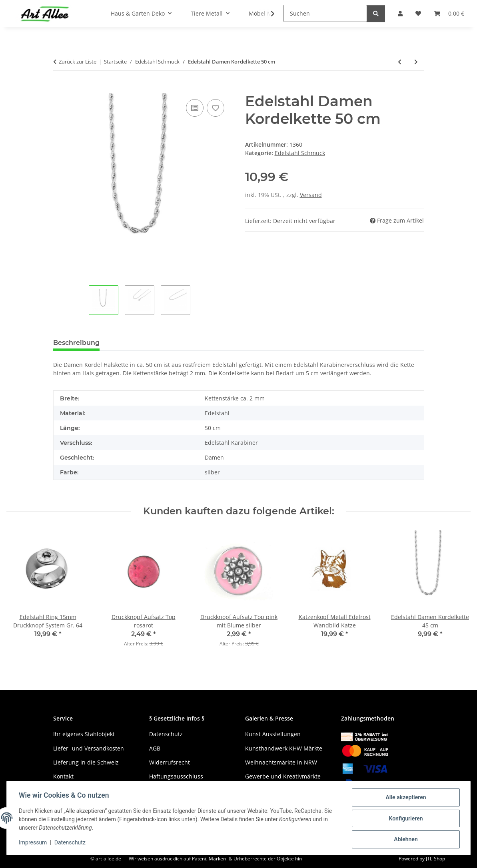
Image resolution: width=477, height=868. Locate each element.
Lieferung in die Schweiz (86, 762)
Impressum (34, 843)
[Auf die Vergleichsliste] (195, 108)
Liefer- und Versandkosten (89, 748)
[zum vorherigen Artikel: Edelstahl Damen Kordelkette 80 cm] (400, 62)
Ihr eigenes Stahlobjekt (84, 734)
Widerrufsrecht (170, 762)
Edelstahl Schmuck (300, 153)
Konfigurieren (405, 819)
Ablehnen (405, 840)
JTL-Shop (435, 859)
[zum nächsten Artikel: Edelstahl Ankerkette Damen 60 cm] (416, 62)
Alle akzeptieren (405, 798)
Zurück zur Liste (78, 62)
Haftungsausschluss (176, 776)
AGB (155, 748)
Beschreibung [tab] (76, 343)
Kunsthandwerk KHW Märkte (284, 748)
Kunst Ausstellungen (273, 734)
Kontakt (63, 776)
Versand (311, 195)
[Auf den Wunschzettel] (216, 108)
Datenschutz (71, 843)
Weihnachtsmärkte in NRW (281, 762)
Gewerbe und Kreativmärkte (283, 776)
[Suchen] (325, 13)
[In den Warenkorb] (60, 88)
